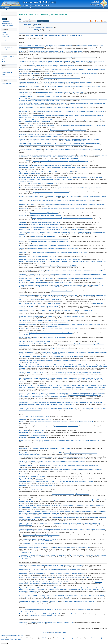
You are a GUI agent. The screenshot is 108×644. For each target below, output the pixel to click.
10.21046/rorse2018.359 (25, 400)
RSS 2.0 (104, 21)
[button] (43, 21)
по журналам (6, 40)
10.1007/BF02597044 (33, 545)
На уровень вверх (26, 19)
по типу (4, 38)
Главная (15, 8)
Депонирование (7, 60)
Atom (92, 21)
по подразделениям (8, 47)
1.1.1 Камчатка (38, 29)
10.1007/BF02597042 (98, 304)
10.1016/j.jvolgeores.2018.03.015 (51, 326)
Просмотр (33, 8)
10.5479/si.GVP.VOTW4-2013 (26, 611)
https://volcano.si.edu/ (84, 610)
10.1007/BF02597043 (47, 541)
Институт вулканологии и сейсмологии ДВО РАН (13, 636)
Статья (27, 35)
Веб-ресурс (64, 35)
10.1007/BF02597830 (24, 335)
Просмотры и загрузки (8, 56)
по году (4, 32)
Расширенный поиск (8, 23)
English (105, 8)
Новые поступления (8, 25)
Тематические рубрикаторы (31, 24)
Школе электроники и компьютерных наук (67, 638)
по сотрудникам (7, 49)
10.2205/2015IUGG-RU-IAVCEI (27, 553)
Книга (32, 35)
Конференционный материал (51, 35)
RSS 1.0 (97, 21)
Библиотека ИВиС (7, 83)
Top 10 (4, 62)
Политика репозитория (55, 632)
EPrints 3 (44, 638)
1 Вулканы (30, 26)
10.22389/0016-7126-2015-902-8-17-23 (75, 141)
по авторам (5, 34)
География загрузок (8, 58)
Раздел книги (38, 35)
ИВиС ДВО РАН (5, 8)
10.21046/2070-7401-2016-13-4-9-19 (69, 159)
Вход (3, 10)
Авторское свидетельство (75, 35)
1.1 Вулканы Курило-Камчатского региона (42, 28)
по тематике (5, 36)
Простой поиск (6, 22)
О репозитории (23, 8)
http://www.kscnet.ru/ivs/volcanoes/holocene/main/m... (42, 616)
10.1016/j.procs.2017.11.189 (31, 362)
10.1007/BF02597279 (55, 354)
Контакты (64, 632)
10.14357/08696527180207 (26, 181)
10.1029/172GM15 (24, 559)
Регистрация (10, 10)
